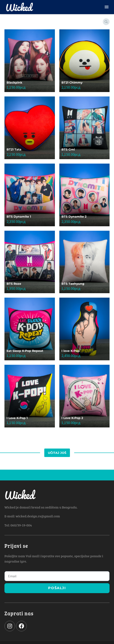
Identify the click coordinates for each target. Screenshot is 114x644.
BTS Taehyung (73, 284)
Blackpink (14, 83)
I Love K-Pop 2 (72, 418)
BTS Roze (14, 284)
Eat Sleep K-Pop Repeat (25, 351)
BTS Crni (68, 149)
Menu (107, 7)
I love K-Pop (71, 351)
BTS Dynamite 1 (19, 217)
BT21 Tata (14, 149)
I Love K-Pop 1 (17, 418)
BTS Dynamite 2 (74, 217)
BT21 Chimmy (72, 83)
